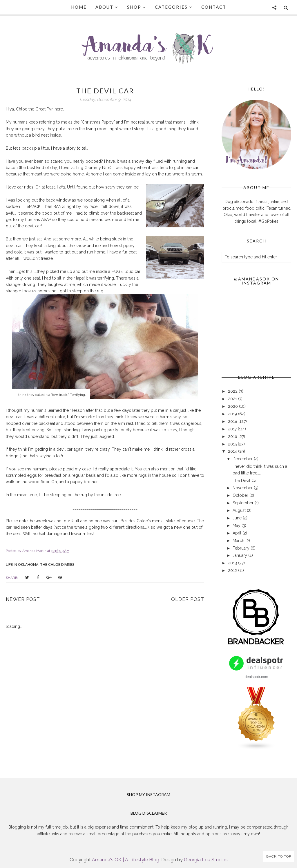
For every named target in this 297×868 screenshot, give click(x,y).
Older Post (188, 599)
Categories (174, 7)
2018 (233, 421)
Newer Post (23, 599)
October (241, 495)
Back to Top (279, 856)
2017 (233, 429)
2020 (233, 406)
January (240, 555)
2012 (233, 570)
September (244, 503)
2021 (233, 399)
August (240, 510)
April (238, 533)
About (107, 7)
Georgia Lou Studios (206, 860)
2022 (233, 391)
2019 (233, 414)
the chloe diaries (57, 565)
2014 (233, 451)
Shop (137, 7)
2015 (233, 444)
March (239, 541)
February (242, 548)
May (237, 525)
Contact (214, 7)
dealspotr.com (257, 677)
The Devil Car (245, 481)
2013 (233, 563)
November (243, 488)
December (243, 459)
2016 (233, 436)
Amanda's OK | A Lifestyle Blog (126, 860)
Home (79, 7)
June (238, 518)
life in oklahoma (22, 565)
